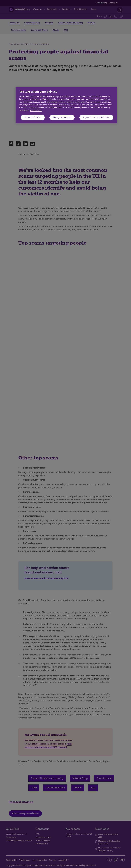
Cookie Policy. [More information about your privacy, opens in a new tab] (36, 110)
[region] (66, 105)
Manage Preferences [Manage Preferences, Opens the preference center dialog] (62, 117)
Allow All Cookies (33, 117)
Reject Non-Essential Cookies (96, 117)
